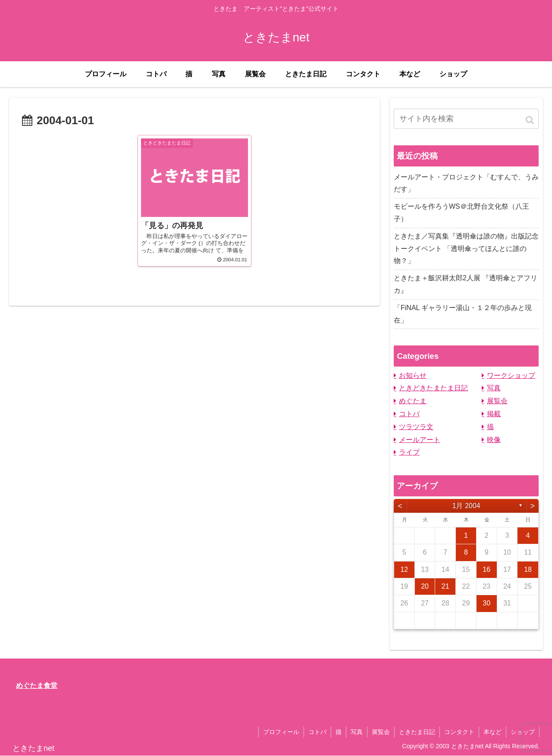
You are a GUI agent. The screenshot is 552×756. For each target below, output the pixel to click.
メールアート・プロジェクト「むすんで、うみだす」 (466, 183)
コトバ (409, 414)
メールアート (420, 440)
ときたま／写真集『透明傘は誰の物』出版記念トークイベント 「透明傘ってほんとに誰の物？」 (466, 249)
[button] (530, 120)
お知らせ (413, 375)
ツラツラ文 (416, 427)
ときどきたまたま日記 (433, 388)
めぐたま (413, 401)
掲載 (494, 414)
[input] (466, 119)
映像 (494, 440)
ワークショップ (511, 375)
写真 (494, 388)
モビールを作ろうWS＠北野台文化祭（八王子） (461, 213)
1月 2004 (466, 506)
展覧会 (497, 401)
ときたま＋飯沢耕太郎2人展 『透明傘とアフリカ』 (466, 284)
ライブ (409, 452)
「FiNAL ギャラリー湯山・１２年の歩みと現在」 (463, 314)
